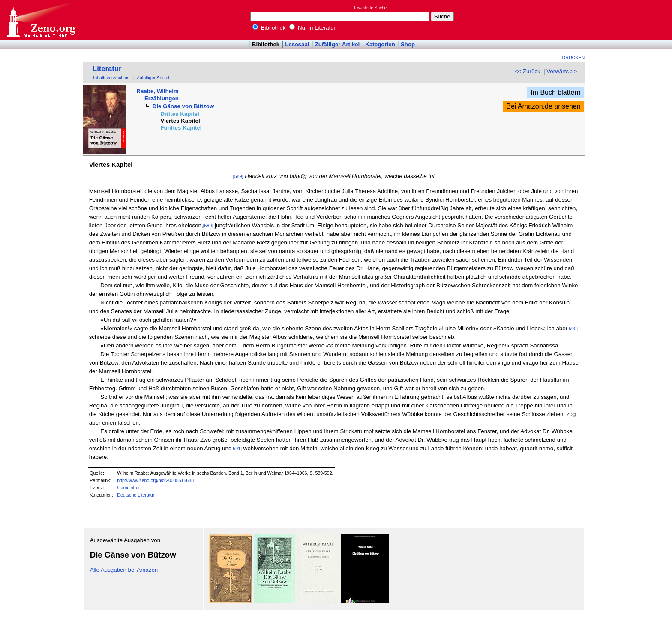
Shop (408, 44)
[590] (573, 329)
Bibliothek (269, 28)
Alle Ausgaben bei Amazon (124, 570)
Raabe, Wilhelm (157, 91)
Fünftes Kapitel (181, 128)
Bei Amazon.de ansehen (543, 106)
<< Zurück (528, 71)
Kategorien (380, 44)
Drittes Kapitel (180, 114)
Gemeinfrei (128, 488)
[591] (237, 449)
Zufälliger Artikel (337, 44)
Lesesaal (297, 44)
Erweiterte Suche (370, 8)
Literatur (107, 69)
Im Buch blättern (556, 92)
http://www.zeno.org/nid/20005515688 (155, 480)
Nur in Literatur (312, 28)
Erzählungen (162, 98)
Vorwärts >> (562, 71)
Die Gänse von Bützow (183, 106)
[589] (238, 176)
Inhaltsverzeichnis (111, 78)
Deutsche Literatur (136, 495)
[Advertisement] (633, 20)
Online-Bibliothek (41, 20)
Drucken (574, 57)
